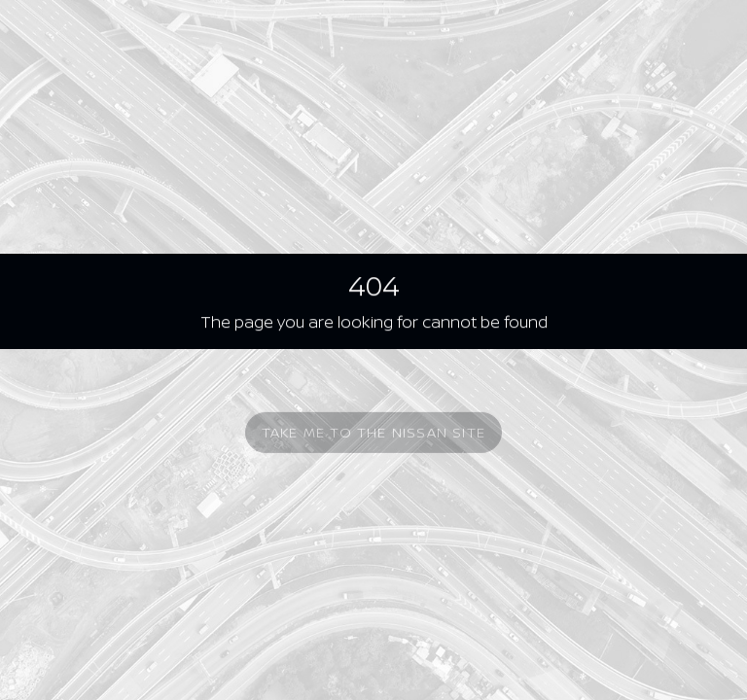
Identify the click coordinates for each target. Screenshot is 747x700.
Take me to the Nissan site (373, 436)
